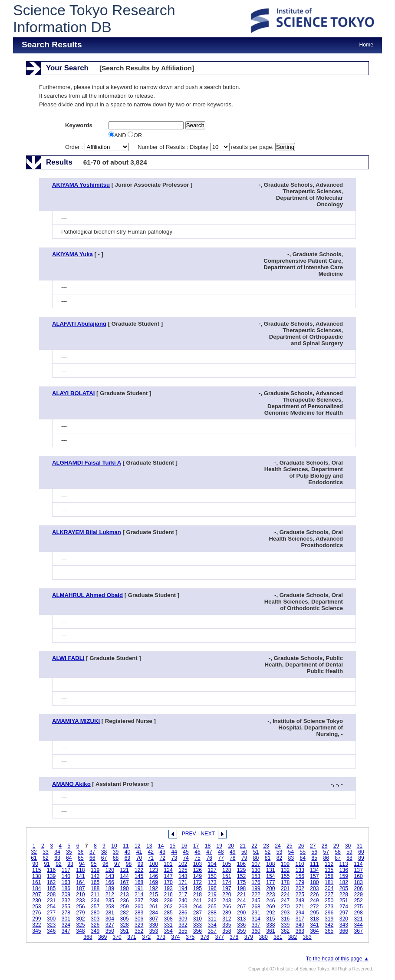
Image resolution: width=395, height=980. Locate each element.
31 (360, 846)
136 (344, 870)
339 (285, 925)
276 (36, 913)
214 (139, 894)
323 (51, 925)
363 (300, 931)
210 (80, 894)
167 (124, 882)
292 (270, 913)
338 (270, 925)
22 (254, 846)
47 (209, 852)
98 (129, 864)
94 (82, 864)
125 (183, 870)
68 (116, 858)
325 (80, 925)
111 (314, 864)
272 (314, 907)
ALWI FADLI (68, 658)
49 (233, 852)
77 (221, 858)
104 (212, 864)
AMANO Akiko (71, 784)
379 (249, 937)
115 (36, 870)
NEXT (208, 834)
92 (59, 864)
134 (314, 870)
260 (139, 907)
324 (66, 925)
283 (139, 913)
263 (183, 907)
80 (256, 858)
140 (66, 876)
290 (241, 913)
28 (325, 846)
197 (227, 888)
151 (227, 876)
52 (268, 852)
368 (88, 937)
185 (51, 888)
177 (270, 882)
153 (256, 876)
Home (366, 45)
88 (349, 858)
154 (270, 876)
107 (256, 864)
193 (168, 888)
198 (241, 888)
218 (197, 894)
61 (34, 858)
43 (162, 852)
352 (139, 931)
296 (329, 913)
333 (197, 925)
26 (301, 846)
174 (227, 882)
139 (51, 876)
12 (138, 846)
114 (358, 864)
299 (36, 919)
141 (80, 876)
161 (36, 882)
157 (314, 876)
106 (241, 864)
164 (80, 882)
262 (168, 907)
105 (227, 864)
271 (300, 907)
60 (361, 852)
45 (186, 852)
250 (329, 901)
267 (241, 907)
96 (105, 864)
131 (270, 870)
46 (197, 852)
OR (135, 135)
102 (183, 864)
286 (183, 913)
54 (291, 852)
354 (168, 931)
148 (183, 876)
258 (110, 907)
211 (95, 894)
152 (241, 876)
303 (95, 919)
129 (241, 870)
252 (358, 901)
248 (300, 901)
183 (358, 882)
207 (36, 894)
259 (124, 907)
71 (151, 858)
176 (256, 882)
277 (51, 913)
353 (154, 931)
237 (139, 901)
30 (348, 846)
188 (95, 888)
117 (66, 870)
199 (256, 888)
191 (139, 888)
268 (256, 907)
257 (95, 907)
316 (285, 919)
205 (344, 888)
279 (80, 913)
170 (168, 882)
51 (256, 852)
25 (290, 846)
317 (300, 919)
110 (300, 864)
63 (57, 858)
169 (154, 882)
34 (57, 852)
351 (124, 931)
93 (70, 864)
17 (196, 846)
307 (154, 919)
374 (175, 937)
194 (183, 888)
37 (92, 852)
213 (124, 894)
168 (139, 882)
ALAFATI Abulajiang (79, 324)
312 (227, 919)
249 (314, 901)
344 (358, 925)
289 (227, 913)
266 (227, 907)
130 (256, 870)
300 (51, 919)
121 (124, 870)
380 (263, 937)
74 (186, 858)
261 (154, 907)
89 (361, 858)
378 (234, 937)
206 (358, 888)
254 (51, 907)
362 (285, 931)
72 (162, 858)
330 (154, 925)
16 (184, 846)
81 (268, 858)
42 (151, 852)
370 (117, 937)
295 (314, 913)
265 (212, 907)
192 (154, 888)
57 (326, 852)
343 (344, 925)
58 (338, 852)
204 (329, 888)
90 (35, 864)
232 (66, 901)
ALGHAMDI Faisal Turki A (87, 463)
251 (344, 901)
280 (95, 913)
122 (139, 870)
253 (36, 907)
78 (233, 858)
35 (69, 852)
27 (313, 846)
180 (314, 882)
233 (80, 901)
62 (46, 858)
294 (300, 913)
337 (256, 925)
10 (114, 846)
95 (94, 864)
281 (110, 913)
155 (285, 876)
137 (358, 870)
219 (212, 894)
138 (36, 876)
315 (270, 919)
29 (336, 846)
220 (227, 894)
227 (329, 894)
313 (241, 919)
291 (256, 913)
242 (212, 901)
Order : (98, 147)
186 (66, 888)
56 (314, 852)
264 (197, 907)
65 (81, 858)
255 (66, 907)
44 (174, 852)
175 (241, 882)
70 (139, 858)
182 (344, 882)
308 (168, 919)
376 (205, 937)
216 (168, 894)
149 (197, 876)
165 (95, 882)
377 (219, 937)
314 (256, 919)
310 (197, 919)
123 (154, 870)
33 (46, 852)
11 (126, 846)
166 (110, 882)
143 (110, 876)
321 (358, 919)
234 (95, 901)
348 (80, 931)
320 (344, 919)
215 (154, 894)
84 (303, 858)
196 (212, 888)
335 (227, 925)
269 (270, 907)
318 (314, 919)
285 (168, 913)
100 (154, 864)
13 (149, 846)
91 (47, 864)
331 (168, 925)
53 (280, 852)
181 (329, 882)
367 (358, 931)
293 (285, 913)
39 (116, 852)
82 (280, 858)
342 (329, 925)
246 (270, 901)
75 (197, 858)
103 (197, 864)
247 (285, 901)
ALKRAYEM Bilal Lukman (87, 532)
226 (314, 894)
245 (256, 901)
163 (66, 882)
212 (110, 894)
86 (326, 858)
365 (329, 931)
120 (110, 870)
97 (117, 864)
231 (51, 901)
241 (197, 901)
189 (110, 888)
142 (95, 876)
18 (208, 846)
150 (212, 876)
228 (344, 894)
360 (256, 931)
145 (139, 876)
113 (344, 864)
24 (278, 846)
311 (212, 919)
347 (66, 931)
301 (66, 919)
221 (241, 894)
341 (314, 925)
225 (300, 894)
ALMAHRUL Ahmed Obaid (87, 595)
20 (231, 846)
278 (66, 913)
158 (329, 876)
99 (141, 864)
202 (300, 888)
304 (110, 919)
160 (358, 876)
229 (358, 894)
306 (139, 919)
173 (212, 882)
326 (95, 925)
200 (270, 888)
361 (270, 931)
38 (104, 852)
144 (124, 876)
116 (51, 870)
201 (285, 888)
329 (139, 925)
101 (168, 864)
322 (36, 925)
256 (80, 907)
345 (36, 931)
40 (128, 852)
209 (66, 894)
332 (183, 925)
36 (81, 852)
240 (183, 901)
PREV (189, 834)
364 (314, 931)
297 (344, 913)
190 (124, 888)
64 (69, 858)
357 (212, 931)
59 (349, 852)
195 (197, 888)
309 (183, 919)
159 (344, 876)
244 (241, 901)
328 (124, 925)
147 (168, 876)
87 (338, 858)
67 (104, 858)
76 (209, 858)
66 (92, 858)
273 (329, 907)
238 (154, 901)
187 (80, 888)
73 (174, 858)
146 (154, 876)
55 (303, 852)
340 (300, 925)
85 (314, 858)
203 (314, 888)
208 (51, 894)
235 (110, 901)
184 (36, 888)
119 (95, 870)
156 (300, 876)
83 (291, 858)
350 (110, 931)
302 (80, 919)
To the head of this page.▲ (337, 959)
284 (154, 913)
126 (197, 870)
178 (285, 882)
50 (244, 852)
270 (285, 907)
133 (300, 870)
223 (270, 894)
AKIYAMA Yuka (72, 254)
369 (102, 937)
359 (241, 931)
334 (212, 925)
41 (139, 852)
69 (128, 858)
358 (227, 931)
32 (34, 852)
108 (270, 864)
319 (329, 919)
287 (197, 913)
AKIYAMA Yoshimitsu (81, 185)
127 (212, 870)
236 (124, 901)
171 (183, 882)
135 (329, 870)
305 (124, 919)
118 (80, 870)
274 (344, 907)
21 (243, 846)
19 (220, 846)
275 (358, 907)
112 (329, 864)
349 (95, 931)
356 (197, 931)
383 (307, 937)
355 (183, 931)
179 (300, 882)
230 (36, 901)
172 (197, 882)
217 (183, 894)
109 (285, 864)
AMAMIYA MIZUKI (76, 721)
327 (110, 925)
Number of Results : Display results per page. (206, 147)
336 (241, 925)
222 (256, 894)
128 (227, 870)
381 (278, 937)
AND (118, 135)
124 (168, 870)
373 (161, 937)
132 (285, 870)
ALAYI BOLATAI (73, 393)
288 (212, 913)
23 (266, 846)
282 (124, 913)
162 (51, 882)
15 (173, 846)
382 (293, 937)
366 (344, 931)
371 (132, 937)
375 (190, 937)
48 (221, 852)
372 (146, 937)
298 (358, 913)
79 (244, 858)
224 (285, 894)
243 (227, 901)
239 (168, 901)
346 (51, 931)
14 (161, 846)
